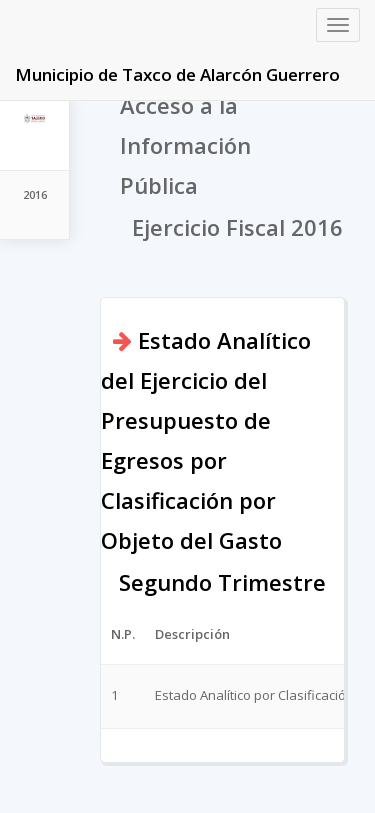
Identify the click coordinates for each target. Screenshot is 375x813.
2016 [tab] (35, 194)
